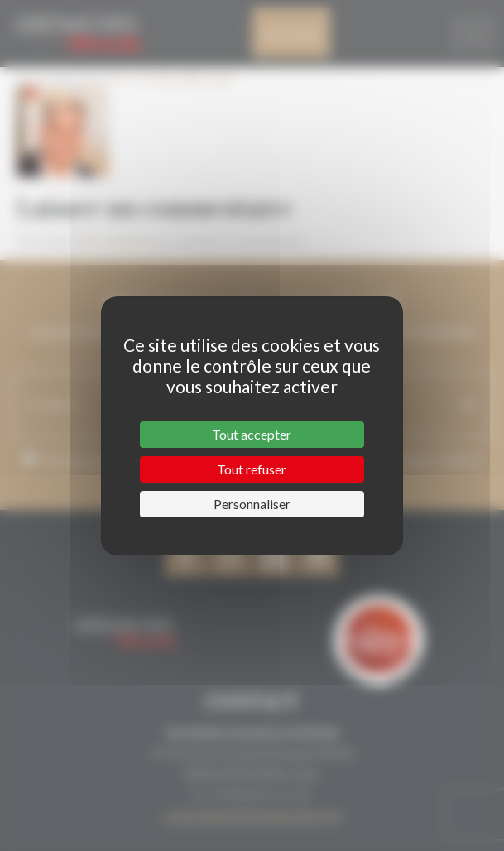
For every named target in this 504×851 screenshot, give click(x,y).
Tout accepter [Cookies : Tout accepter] (252, 434)
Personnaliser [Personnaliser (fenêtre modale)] (252, 504)
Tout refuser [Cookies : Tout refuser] (252, 469)
